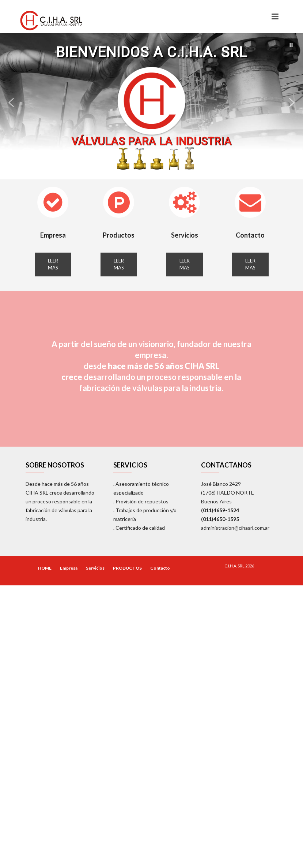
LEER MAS (53, 264)
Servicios (185, 235)
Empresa (53, 235)
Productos (119, 235)
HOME (45, 568)
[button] (291, 45)
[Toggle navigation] (275, 16)
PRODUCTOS (127, 568)
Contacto (250, 235)
